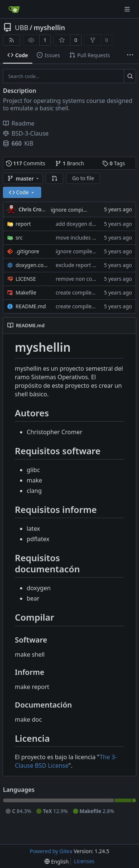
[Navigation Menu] (128, 9)
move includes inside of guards (93, 238)
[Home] (14, 9)
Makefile (26, 292)
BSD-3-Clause (26, 133)
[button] (54, 178)
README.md (31, 306)
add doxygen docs (78, 224)
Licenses (84, 861)
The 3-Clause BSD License (66, 761)
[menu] (57, 862)
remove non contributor (85, 279)
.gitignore (27, 251)
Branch (70, 163)
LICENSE (26, 279)
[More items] (130, 55)
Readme (19, 123)
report (23, 224)
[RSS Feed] (11, 40)
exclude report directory (85, 265)
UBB (22, 27)
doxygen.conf (32, 265)
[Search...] (130, 76)
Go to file (83, 178)
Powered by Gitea (51, 851)
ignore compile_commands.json (94, 251)
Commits (26, 163)
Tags (114, 163)
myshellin (49, 27)
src (19, 238)
